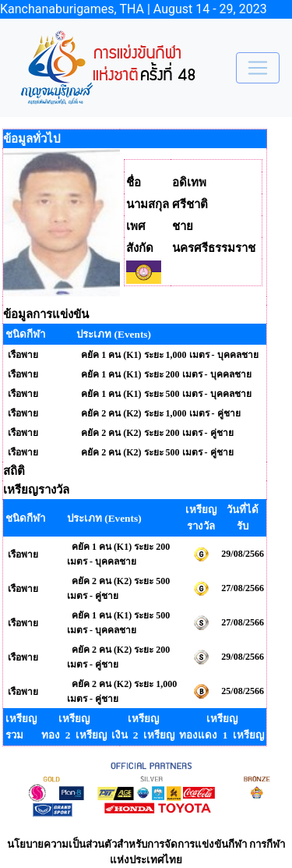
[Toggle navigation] (258, 68)
